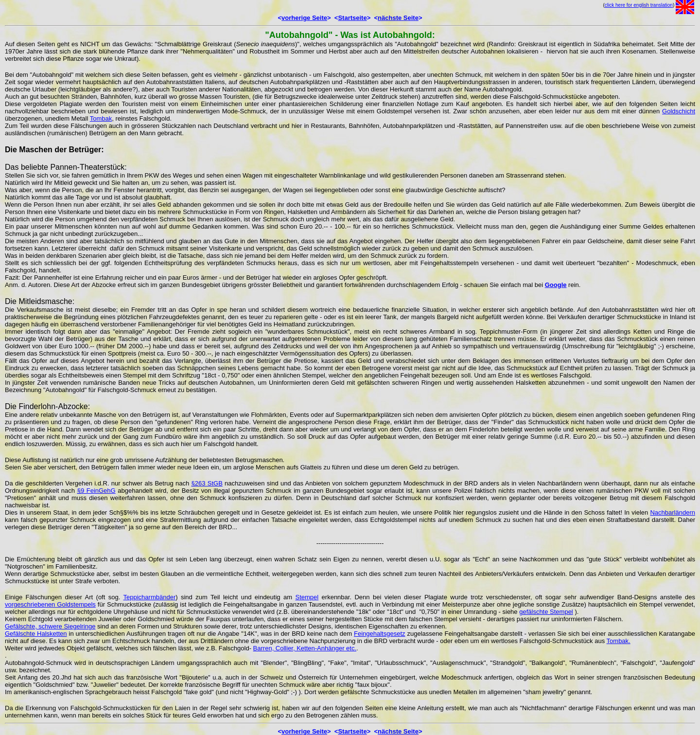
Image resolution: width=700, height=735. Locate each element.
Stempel (307, 597)
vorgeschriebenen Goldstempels (50, 604)
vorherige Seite (304, 18)
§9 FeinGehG (96, 491)
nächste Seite (398, 18)
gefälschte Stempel (546, 612)
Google (556, 285)
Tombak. (619, 641)
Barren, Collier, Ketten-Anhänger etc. (305, 648)
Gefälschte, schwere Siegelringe (50, 626)
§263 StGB (207, 483)
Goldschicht (679, 111)
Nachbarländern (673, 512)
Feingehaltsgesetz (380, 634)
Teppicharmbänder (150, 597)
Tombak (101, 118)
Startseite (352, 18)
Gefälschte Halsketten (36, 634)
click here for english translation (639, 5)
